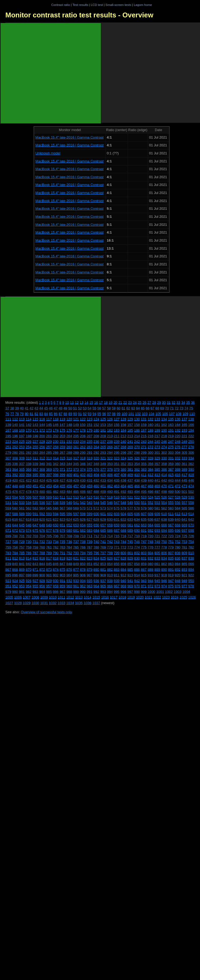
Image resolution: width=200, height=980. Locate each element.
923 (8, 581)
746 (137, 542)
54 (90, 408)
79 (22, 414)
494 (137, 492)
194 (191, 430)
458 (83, 486)
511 (63, 497)
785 (22, 553)
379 (117, 469)
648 (42, 525)
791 (63, 553)
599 (90, 514)
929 (49, 581)
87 (60, 414)
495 (144, 492)
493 (130, 492)
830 (137, 558)
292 (96, 453)
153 (103, 425)
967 (117, 586)
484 (69, 492)
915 (144, 575)
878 (83, 569)
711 (90, 536)
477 (22, 492)
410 (137, 475)
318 (83, 458)
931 (63, 581)
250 (191, 442)
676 (42, 530)
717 (130, 536)
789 (49, 553)
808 (178, 553)
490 (110, 492)
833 (157, 558)
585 (184, 508)
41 (26, 408)
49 (65, 408)
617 (22, 519)
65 (143, 408)
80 (26, 414)
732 (42, 542)
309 (22, 458)
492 (124, 492)
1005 (9, 597)
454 (56, 486)
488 (96, 492)
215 (144, 436)
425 (49, 480)
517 (103, 497)
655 (90, 525)
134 (164, 419)
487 (90, 492)
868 (15, 569)
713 (103, 536)
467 (144, 486)
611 (171, 514)
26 (144, 403)
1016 (105, 597)
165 (184, 425)
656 (96, 525)
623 (63, 519)
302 (164, 453)
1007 (27, 597)
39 (17, 408)
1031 (44, 603)
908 (96, 575)
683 (90, 530)
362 (191, 464)
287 (63, 453)
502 (191, 492)
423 (35, 480)
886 (137, 569)
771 (117, 547)
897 (22, 575)
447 (8, 486)
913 (130, 575)
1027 (9, 603)
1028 (18, 603)
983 (35, 592)
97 (109, 414)
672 (15, 530)
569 (76, 508)
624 (69, 519)
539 (63, 503)
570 (83, 508)
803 (144, 553)
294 (110, 453)
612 (178, 514)
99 (118, 414)
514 (83, 497)
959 (63, 586)
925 (22, 581)
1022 (157, 597)
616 (15, 519)
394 (29, 475)
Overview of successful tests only (46, 612)
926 (29, 581)
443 (171, 480)
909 (103, 575)
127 (117, 419)
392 (15, 475)
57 (104, 408)
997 (130, 592)
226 (29, 442)
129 (130, 419)
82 (36, 414)
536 (42, 503)
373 (76, 469)
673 (22, 530)
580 (151, 508)
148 (69, 425)
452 (42, 486)
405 (103, 475)
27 (149, 403)
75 (191, 408)
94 (94, 414)
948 (178, 581)
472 (178, 486)
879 (90, 569)
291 (90, 453)
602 (110, 514)
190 (164, 430)
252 (15, 447)
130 (137, 419)
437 (130, 480)
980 (15, 592)
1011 (61, 597)
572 (96, 508)
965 (103, 586)
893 (184, 569)
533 (22, 503)
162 (164, 425)
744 (124, 542)
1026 (192, 597)
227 (35, 442)
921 (184, 575)
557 (184, 503)
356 (151, 464)
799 (117, 553)
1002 (169, 592)
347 (90, 464)
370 (56, 469)
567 (63, 508)
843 (35, 564)
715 (117, 536)
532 (15, 503)
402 (83, 475)
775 (144, 547)
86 (56, 414)
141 (22, 425)
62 (128, 408)
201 (49, 436)
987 (63, 592)
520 (124, 497)
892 (178, 569)
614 (191, 514)
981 (22, 592)
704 (42, 536)
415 (171, 475)
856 (124, 564)
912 (124, 575)
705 (49, 536)
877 (76, 569)
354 (137, 464)
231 (63, 442)
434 (110, 480)
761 (49, 547)
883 (117, 569)
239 (117, 442)
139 (8, 425)
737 (76, 542)
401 (76, 475)
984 (42, 592)
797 (103, 553)
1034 (70, 603)
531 (8, 503)
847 (63, 564)
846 (56, 564)
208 (96, 436)
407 (117, 475)
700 (15, 536)
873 (49, 569)
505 (22, 497)
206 (83, 436)
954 (29, 586)
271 (144, 447)
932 (69, 581)
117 (49, 419)
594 (56, 514)
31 (168, 403)
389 (184, 469)
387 (171, 469)
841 (22, 564)
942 (137, 581)
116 (42, 419)
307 (8, 458)
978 (191, 586)
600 (96, 514)
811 (8, 558)
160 (151, 425)
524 (151, 497)
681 (76, 530)
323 (117, 458)
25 (140, 403)
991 (90, 592)
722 (164, 536)
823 (90, 558)
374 (83, 469)
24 (135, 403)
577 (130, 508)
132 (151, 419)
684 (96, 530)
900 (42, 575)
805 (157, 553)
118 (56, 419)
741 (103, 542)
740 (96, 542)
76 (7, 414)
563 (35, 508)
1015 (96, 597)
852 (96, 564)
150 (83, 425)
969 (130, 586)
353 (130, 464)
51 (75, 408)
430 (83, 480)
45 (46, 408)
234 (83, 442)
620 (42, 519)
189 (157, 430)
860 (151, 564)
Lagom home (143, 5)
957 (49, 586)
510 (56, 497)
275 (171, 447)
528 (178, 497)
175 (63, 430)
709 (76, 536)
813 (22, 558)
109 (185, 414)
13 (82, 403)
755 (8, 547)
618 (29, 519)
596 (69, 514)
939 (117, 581)
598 (83, 514)
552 (151, 503)
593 (49, 514)
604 (124, 514)
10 (67, 403)
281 (22, 453)
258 (56, 447)
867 (8, 569)
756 (15, 547)
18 (106, 403)
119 (63, 419)
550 (137, 503)
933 (76, 581)
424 (42, 480)
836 (178, 558)
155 (117, 425)
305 (184, 453)
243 (144, 442)
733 (49, 542)
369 (49, 469)
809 (184, 553)
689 (130, 530)
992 (96, 592)
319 (90, 458)
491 (117, 492)
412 (151, 475)
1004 (186, 592)
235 (90, 442)
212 (124, 436)
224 (15, 442)
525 (157, 497)
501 (184, 492)
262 (83, 447)
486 (83, 492)
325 (130, 458)
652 (69, 525)
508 (42, 497)
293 (103, 453)
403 (90, 475)
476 (15, 492)
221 (184, 436)
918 (164, 575)
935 (90, 581)
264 (96, 447)
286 (56, 453)
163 (171, 425)
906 (83, 575)
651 (63, 525)
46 (51, 408)
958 (56, 586)
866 (191, 564)
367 (35, 469)
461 (103, 486)
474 (191, 486)
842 (29, 564)
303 (171, 453)
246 (164, 442)
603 (117, 514)
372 (69, 469)
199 (35, 436)
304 (178, 453)
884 (124, 569)
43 (36, 408)
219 (171, 436)
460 (96, 486)
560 (15, 508)
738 (83, 542)
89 (70, 414)
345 (76, 464)
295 (117, 453)
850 (83, 564)
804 (151, 553)
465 (130, 486)
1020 (140, 597)
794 (83, 553)
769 (103, 547)
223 (8, 442)
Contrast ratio (60, 5)
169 (22, 430)
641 (184, 519)
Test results (80, 5)
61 (123, 408)
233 (76, 442)
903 (63, 575)
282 (29, 453)
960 (69, 586)
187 (144, 430)
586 (191, 508)
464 (124, 486)
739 (90, 542)
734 (56, 542)
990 (83, 592)
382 (137, 469)
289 (76, 453)
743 (117, 542)
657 (103, 525)
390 (191, 469)
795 (90, 553)
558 (191, 503)
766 (83, 547)
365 (22, 469)
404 (96, 475)
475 (8, 492)
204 (69, 436)
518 (110, 497)
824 (96, 558)
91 (80, 414)
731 (35, 542)
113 (22, 419)
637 (157, 519)
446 (191, 480)
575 (117, 508)
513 (76, 497)
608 (151, 514)
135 (171, 419)
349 (103, 464)
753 (184, 542)
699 (8, 536)
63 (133, 408)
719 (144, 536)
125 (103, 419)
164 (178, 425)
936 (96, 581)
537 (49, 503)
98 (114, 414)
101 (131, 414)
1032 (53, 603)
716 (124, 536)
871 (35, 569)
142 (29, 425)
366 (29, 469)
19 (110, 403)
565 (49, 508)
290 (83, 453)
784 (15, 553)
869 (22, 569)
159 (144, 425)
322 (110, 458)
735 (63, 542)
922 (191, 575)
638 (164, 519)
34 (183, 403)
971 (144, 586)
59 (114, 408)
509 (49, 497)
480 (42, 492)
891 (171, 569)
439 (144, 480)
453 (49, 486)
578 (137, 508)
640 (178, 519)
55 (94, 408)
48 (60, 408)
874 (56, 569)
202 (56, 436)
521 (130, 497)
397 (49, 475)
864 (178, 564)
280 (15, 453)
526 (164, 497)
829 (130, 558)
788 (42, 553)
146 (56, 425)
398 (56, 475)
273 (157, 447)
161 (157, 425)
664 (151, 525)
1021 (149, 597)
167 (8, 430)
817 (49, 558)
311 (35, 458)
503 (8, 497)
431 (90, 480)
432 (96, 480)
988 (69, 592)
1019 (131, 597)
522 (137, 497)
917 (157, 575)
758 (29, 547)
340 (42, 464)
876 (69, 569)
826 (110, 558)
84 (46, 414)
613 (184, 514)
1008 (35, 597)
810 (191, 553)
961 (76, 586)
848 (69, 564)
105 (158, 414)
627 (90, 519)
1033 (61, 603)
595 (63, 514)
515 (90, 497)
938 (110, 581)
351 (117, 464)
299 (144, 453)
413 (157, 475)
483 (63, 492)
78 (17, 414)
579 (144, 508)
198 (29, 436)
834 (164, 558)
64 (138, 408)
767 (90, 547)
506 (29, 497)
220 (178, 436)
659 (117, 525)
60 (118, 408)
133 (157, 419)
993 (103, 592)
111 (8, 419)
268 (124, 447)
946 (164, 581)
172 (42, 430)
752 (178, 542)
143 (35, 425)
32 (174, 403)
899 (35, 575)
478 (29, 492)
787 (35, 553)
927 (35, 581)
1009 (44, 597)
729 (22, 542)
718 (137, 536)
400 (69, 475)
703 (35, 536)
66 (148, 408)
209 (103, 436)
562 (29, 508)
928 (42, 581)
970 (137, 586)
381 (130, 469)
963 (90, 586)
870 (29, 569)
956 (42, 586)
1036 (88, 603)
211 (117, 436)
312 (42, 458)
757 (22, 547)
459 (90, 486)
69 (162, 408)
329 (157, 458)
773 (130, 547)
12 (77, 403)
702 (29, 536)
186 (137, 430)
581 (157, 508)
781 (184, 547)
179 (90, 430)
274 (164, 447)
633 (130, 519)
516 (96, 497)
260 (69, 447)
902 (56, 575)
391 (8, 475)
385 (157, 469)
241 (130, 442)
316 (69, 458)
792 (69, 553)
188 (151, 430)
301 (157, 453)
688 (124, 530)
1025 (183, 597)
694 (164, 530)
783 (8, 553)
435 (117, 480)
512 (69, 497)
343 (63, 464)
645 (22, 525)
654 (83, 525)
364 (15, 469)
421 (22, 480)
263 (90, 447)
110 (192, 414)
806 (164, 553)
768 (96, 547)
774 (137, 547)
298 (137, 453)
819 (63, 558)
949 (184, 581)
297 (130, 453)
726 (191, 536)
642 (191, 519)
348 (96, 464)
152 (96, 425)
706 (56, 536)
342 (56, 464)
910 (110, 575)
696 (178, 530)
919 (171, 575)
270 (137, 447)
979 (8, 592)
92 (85, 414)
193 (184, 430)
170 (29, 430)
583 (171, 508)
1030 (35, 603)
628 (96, 519)
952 (15, 586)
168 (15, 430)
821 (76, 558)
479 (35, 492)
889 (157, 569)
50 (70, 408)
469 (157, 486)
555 (171, 503)
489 (103, 492)
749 (157, 542)
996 (124, 592)
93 (90, 414)
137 (184, 419)
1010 (53, 597)
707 (63, 536)
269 (130, 447)
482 (56, 492)
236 (96, 442)
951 (8, 586)
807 (171, 553)
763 (63, 547)
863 (171, 564)
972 (151, 586)
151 (90, 425)
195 (8, 436)
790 (56, 553)
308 (15, 458)
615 (8, 519)
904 (69, 575)
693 (157, 530)
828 (124, 558)
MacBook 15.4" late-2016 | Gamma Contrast (69, 137)
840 (15, 564)
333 (184, 458)
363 (8, 469)
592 (42, 514)
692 (151, 530)
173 (49, 430)
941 (130, 581)
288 (69, 453)
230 (56, 442)
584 (178, 508)
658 (110, 525)
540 (69, 503)
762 (56, 547)
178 (83, 430)
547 (117, 503)
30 (164, 403)
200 (42, 436)
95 (99, 414)
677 (49, 530)
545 (103, 503)
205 (76, 436)
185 (130, 430)
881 (103, 569)
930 (56, 581)
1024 (174, 597)
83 (41, 414)
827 (117, 558)
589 (22, 514)
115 (35, 419)
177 (76, 430)
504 (15, 497)
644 (15, 525)
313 (49, 458)
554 (164, 503)
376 (96, 469)
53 (85, 408)
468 (151, 486)
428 (69, 480)
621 (49, 519)
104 (152, 414)
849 (76, 564)
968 (124, 586)
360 (178, 464)
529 (184, 497)
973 (157, 586)
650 (56, 525)
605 (130, 514)
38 (12, 408)
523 (144, 497)
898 (29, 575)
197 (22, 436)
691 (144, 530)
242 (137, 442)
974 (164, 586)
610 (164, 514)
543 (90, 503)
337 (22, 464)
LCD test (97, 5)
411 (144, 475)
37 (7, 408)
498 (164, 492)
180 (96, 430)
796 (96, 553)
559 (8, 508)
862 (164, 564)
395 (35, 475)
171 (35, 430)
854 (110, 564)
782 (191, 547)
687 (117, 530)
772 (124, 547)
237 (103, 442)
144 (42, 425)
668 (178, 525)
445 (184, 480)
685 (103, 530)
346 (83, 464)
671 (8, 530)
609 (157, 514)
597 (76, 514)
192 (178, 430)
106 (165, 414)
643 (8, 525)
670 (191, 525)
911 (117, 575)
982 (29, 592)
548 (124, 503)
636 (151, 519)
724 (178, 536)
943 (144, 581)
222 (191, 436)
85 (51, 414)
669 (184, 525)
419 (8, 480)
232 (69, 442)
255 (35, 447)
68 (157, 408)
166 (191, 425)
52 (80, 408)
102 (138, 414)
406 (110, 475)
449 (22, 486)
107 (172, 414)
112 (15, 419)
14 (86, 403)
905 (76, 575)
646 (29, 525)
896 (15, 575)
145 (49, 425)
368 (42, 469)
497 (157, 492)
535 (35, 503)
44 (41, 408)
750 (164, 542)
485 (76, 492)
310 (29, 458)
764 (69, 547)
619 (35, 519)
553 (157, 503)
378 (110, 469)
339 (35, 464)
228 (42, 442)
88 (65, 414)
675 (35, 530)
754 (191, 542)
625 (76, 519)
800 (124, 553)
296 (124, 453)
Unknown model (48, 153)
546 (110, 503)
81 (31, 414)
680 (69, 530)
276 (178, 447)
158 (137, 425)
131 (144, 419)
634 (137, 519)
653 (76, 525)
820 (69, 558)
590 (29, 514)
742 (110, 542)
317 (76, 458)
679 (63, 530)
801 (130, 553)
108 (179, 414)
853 (103, 564)
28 (154, 403)
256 (42, 447)
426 (56, 480)
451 (35, 486)
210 (110, 436)
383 (144, 469)
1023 (166, 597)
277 (184, 447)
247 (171, 442)
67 (152, 408)
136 (178, 419)
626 (83, 519)
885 (130, 569)
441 (157, 480)
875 (63, 569)
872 (42, 569)
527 (171, 497)
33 (178, 403)
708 (69, 536)
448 (15, 486)
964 (96, 586)
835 (171, 558)
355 (144, 464)
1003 (178, 592)
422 (29, 480)
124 (96, 419)
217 (157, 436)
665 (157, 525)
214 (137, 436)
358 (164, 464)
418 (191, 475)
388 (178, 469)
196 (15, 436)
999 (144, 592)
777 (157, 547)
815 (35, 558)
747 (144, 542)
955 (35, 586)
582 (164, 508)
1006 (18, 597)
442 (164, 480)
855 (117, 564)
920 (178, 575)
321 (103, 458)
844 (42, 564)
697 (184, 530)
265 (103, 447)
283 (35, 453)
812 (15, 558)
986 (56, 592)
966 (110, 586)
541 (76, 503)
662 (137, 525)
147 (63, 425)
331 (171, 458)
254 (29, 447)
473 (184, 486)
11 (72, 403)
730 (29, 542)
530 (191, 497)
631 (117, 519)
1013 (79, 597)
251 (8, 447)
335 (8, 464)
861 (157, 564)
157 (130, 425)
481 (49, 492)
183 (117, 430)
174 (56, 430)
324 (124, 458)
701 (22, 536)
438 (137, 480)
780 (178, 547)
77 (12, 414)
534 (29, 503)
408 (124, 475)
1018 (122, 597)
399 (63, 475)
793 (76, 553)
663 (144, 525)
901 (49, 575)
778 (164, 547)
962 (83, 586)
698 (191, 530)
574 (110, 508)
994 (110, 592)
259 (63, 447)
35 (188, 403)
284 (42, 453)
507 (35, 497)
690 (137, 530)
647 (35, 525)
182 (110, 430)
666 (164, 525)
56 (99, 408)
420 (15, 480)
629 (103, 519)
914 (137, 575)
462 (110, 486)
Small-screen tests (118, 5)
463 (117, 486)
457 (76, 486)
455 (63, 486)
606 (137, 514)
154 (110, 425)
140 (15, 425)
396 (42, 475)
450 (29, 486)
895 (8, 575)
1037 (96, 603)
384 (151, 469)
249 (184, 442)
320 (96, 458)
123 (90, 419)
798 (110, 553)
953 (22, 586)
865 (184, 564)
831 (144, 558)
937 (103, 581)
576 (124, 508)
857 (130, 564)
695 (171, 530)
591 (35, 514)
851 (90, 564)
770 (110, 547)
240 (124, 442)
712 (96, 536)
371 (63, 469)
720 (151, 536)
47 (56, 408)
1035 (79, 603)
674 (29, 530)
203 (63, 436)
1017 (114, 597)
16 (96, 403)
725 (184, 536)
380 (124, 469)
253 (22, 447)
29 (159, 403)
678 (56, 530)
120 (69, 419)
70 (167, 408)
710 (83, 536)
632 (124, 519)
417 (184, 475)
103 (145, 414)
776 (151, 547)
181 (103, 430)
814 (29, 558)
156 (124, 425)
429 (76, 480)
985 (49, 592)
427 (63, 480)
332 (178, 458)
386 (164, 469)
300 (151, 453)
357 (157, 464)
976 (178, 586)
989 (76, 592)
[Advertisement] (51, 73)
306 (191, 453)
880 (96, 569)
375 (90, 469)
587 (8, 514)
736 (69, 542)
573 (103, 508)
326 (137, 458)
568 (69, 508)
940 (124, 581)
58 (109, 408)
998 (137, 592)
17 (101, 403)
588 (15, 514)
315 (63, 458)
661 (130, 525)
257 (49, 447)
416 (178, 475)
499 (171, 492)
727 (8, 542)
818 (56, 558)
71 (172, 408)
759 (35, 547)
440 (151, 480)
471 (171, 486)
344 (69, 464)
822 (83, 558)
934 (83, 581)
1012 (70, 597)
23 (130, 403)
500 (178, 492)
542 (83, 503)
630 (110, 519)
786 (29, 553)
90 (75, 414)
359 (171, 464)
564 (42, 508)
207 (90, 436)
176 (69, 430)
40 (22, 408)
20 (115, 403)
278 (191, 447)
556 (178, 503)
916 (151, 575)
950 (191, 581)
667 (171, 525)
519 (117, 497)
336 (15, 464)
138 (191, 419)
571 (90, 508)
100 (124, 414)
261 (76, 447)
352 (124, 464)
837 (184, 558)
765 (76, 547)
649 (49, 525)
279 (8, 453)
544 (96, 503)
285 (49, 453)
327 (144, 458)
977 (184, 586)
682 (83, 530)
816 (42, 558)
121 (76, 419)
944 (151, 581)
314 (56, 458)
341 (49, 464)
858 (137, 564)
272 (151, 447)
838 (191, 558)
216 (151, 436)
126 (110, 419)
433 (103, 480)
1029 (27, 603)
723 (171, 536)
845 (49, 564)
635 (144, 519)
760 (42, 547)
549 (130, 503)
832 (151, 558)
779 (171, 547)
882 (110, 569)
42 (31, 408)
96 (104, 414)
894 (191, 569)
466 (137, 486)
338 (29, 464)
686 (110, 530)
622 (56, 519)
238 (110, 442)
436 (124, 480)
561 (22, 508)
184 (124, 430)
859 (144, 564)
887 (144, 569)
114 (29, 419)
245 (157, 442)
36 (193, 403)
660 (124, 525)
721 (157, 536)
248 (178, 442)
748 (151, 542)
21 (120, 403)
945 (157, 581)
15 (91, 403)
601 (103, 514)
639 (171, 519)
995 (117, 592)
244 (151, 442)
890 (164, 569)
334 (191, 458)
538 (56, 503)
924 (15, 581)
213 (130, 436)
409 (130, 475)
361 (184, 464)
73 (181, 408)
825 (103, 558)
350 (110, 464)
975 (171, 586)
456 (69, 486)
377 (103, 469)
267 (117, 447)
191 (171, 430)
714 (110, 536)
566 (56, 508)
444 (178, 480)
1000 (151, 592)
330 (164, 458)
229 (49, 442)
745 (130, 542)
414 (164, 475)
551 (144, 503)
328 (151, 458)
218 (164, 436)
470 (164, 486)
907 (90, 575)
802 (137, 553)
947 (171, 581)
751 (171, 542)
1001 (160, 592)
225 (22, 442)
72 (176, 408)
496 (151, 492)
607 (144, 514)
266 (110, 447)
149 (76, 425)
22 (125, 403)
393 (22, 475)
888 (151, 569)
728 (15, 542)
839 (8, 564)
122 (83, 419)
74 (186, 408)
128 (124, 419)
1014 (88, 597)
